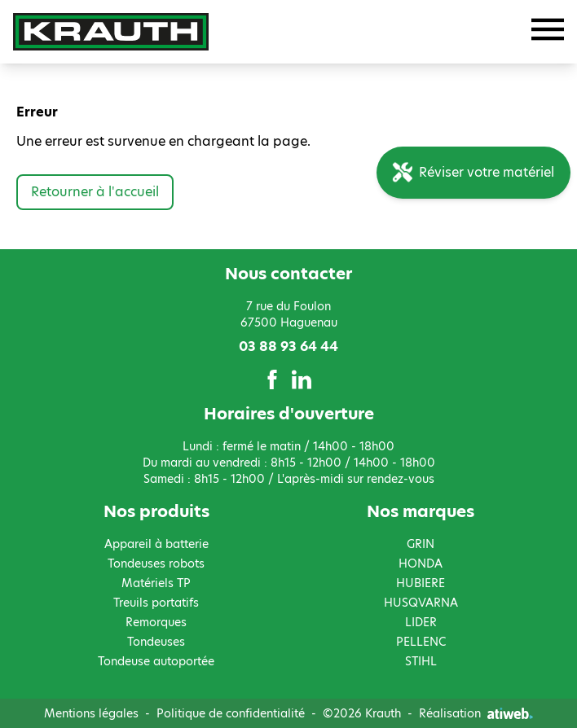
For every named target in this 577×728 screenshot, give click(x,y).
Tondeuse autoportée (156, 661)
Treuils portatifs (156, 603)
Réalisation (476, 713)
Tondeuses (156, 642)
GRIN (421, 544)
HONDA (421, 564)
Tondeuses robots (156, 564)
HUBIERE (421, 583)
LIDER (421, 622)
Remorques (156, 622)
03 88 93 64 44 (288, 346)
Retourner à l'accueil (95, 192)
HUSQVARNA (421, 603)
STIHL (421, 661)
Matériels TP (156, 583)
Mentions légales (91, 713)
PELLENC (421, 642)
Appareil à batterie (156, 544)
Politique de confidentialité (231, 713)
